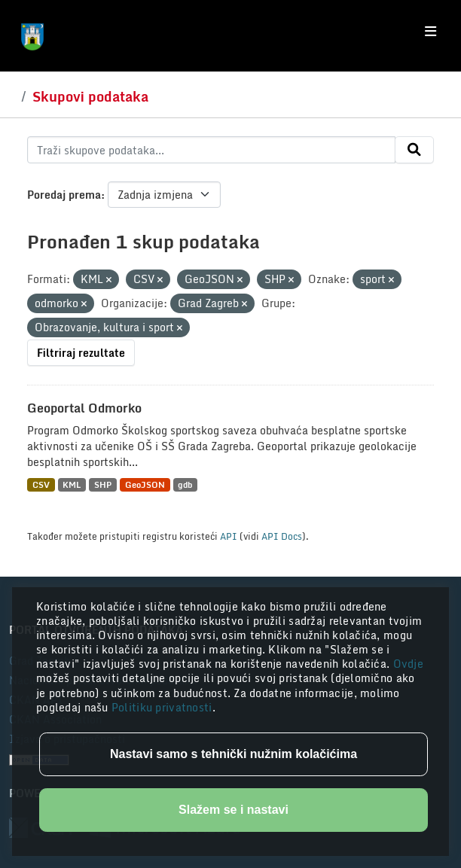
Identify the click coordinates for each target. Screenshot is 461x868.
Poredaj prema (64, 195)
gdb (185, 484)
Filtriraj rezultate (81, 353)
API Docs (282, 536)
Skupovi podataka (90, 96)
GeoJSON (145, 484)
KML (72, 484)
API (229, 536)
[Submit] (414, 150)
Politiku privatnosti (162, 707)
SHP (103, 484)
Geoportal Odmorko (84, 408)
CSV (41, 484)
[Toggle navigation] (430, 32)
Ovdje (408, 664)
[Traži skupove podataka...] (211, 150)
